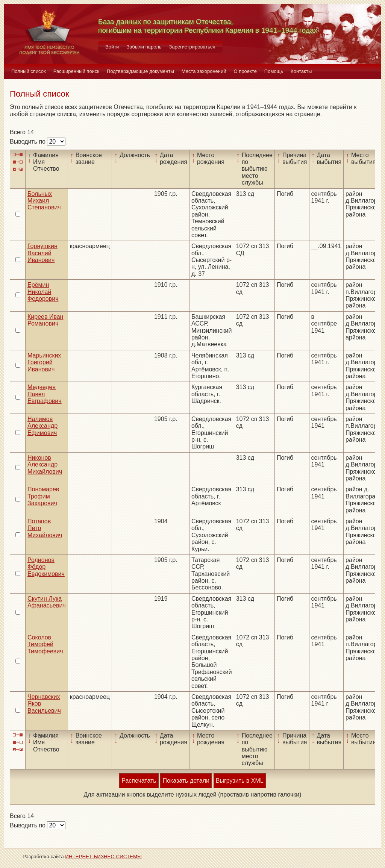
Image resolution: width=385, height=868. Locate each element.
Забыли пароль (144, 47)
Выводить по (28, 142)
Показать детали (186, 781)
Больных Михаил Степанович (44, 201)
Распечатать (139, 781)
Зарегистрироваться (192, 47)
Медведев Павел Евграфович (45, 394)
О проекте (245, 71)
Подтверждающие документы (140, 71)
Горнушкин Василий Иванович (42, 253)
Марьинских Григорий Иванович (44, 362)
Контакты (301, 71)
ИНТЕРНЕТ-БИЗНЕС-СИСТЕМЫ (103, 857)
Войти (112, 47)
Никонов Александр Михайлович (45, 465)
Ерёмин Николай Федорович (43, 292)
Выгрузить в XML (240, 781)
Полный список (29, 71)
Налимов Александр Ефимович (42, 426)
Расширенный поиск (76, 71)
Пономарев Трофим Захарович (43, 496)
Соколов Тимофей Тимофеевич (45, 644)
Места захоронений (204, 71)
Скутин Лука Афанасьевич (47, 602)
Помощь (274, 71)
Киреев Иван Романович (45, 320)
